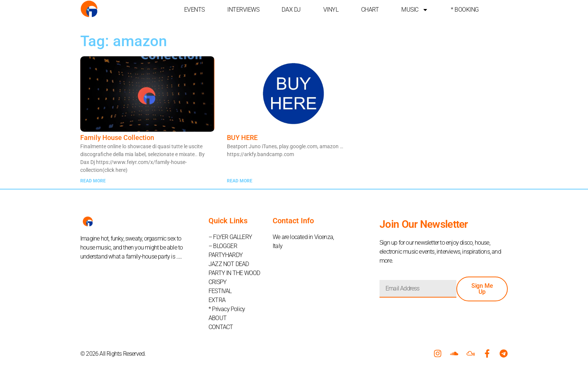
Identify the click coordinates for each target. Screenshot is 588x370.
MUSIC (415, 10)
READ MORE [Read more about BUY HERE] (240, 181)
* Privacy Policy (227, 309)
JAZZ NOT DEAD (229, 264)
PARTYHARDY (226, 255)
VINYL (331, 10)
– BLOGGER (223, 246)
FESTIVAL (220, 291)
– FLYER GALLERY (230, 237)
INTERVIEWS (243, 10)
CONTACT (221, 327)
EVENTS (194, 10)
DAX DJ (291, 10)
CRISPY (217, 282)
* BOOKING (465, 10)
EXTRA (217, 300)
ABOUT (217, 318)
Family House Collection (117, 138)
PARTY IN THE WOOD (234, 273)
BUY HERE (242, 138)
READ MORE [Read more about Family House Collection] (93, 181)
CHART (370, 10)
